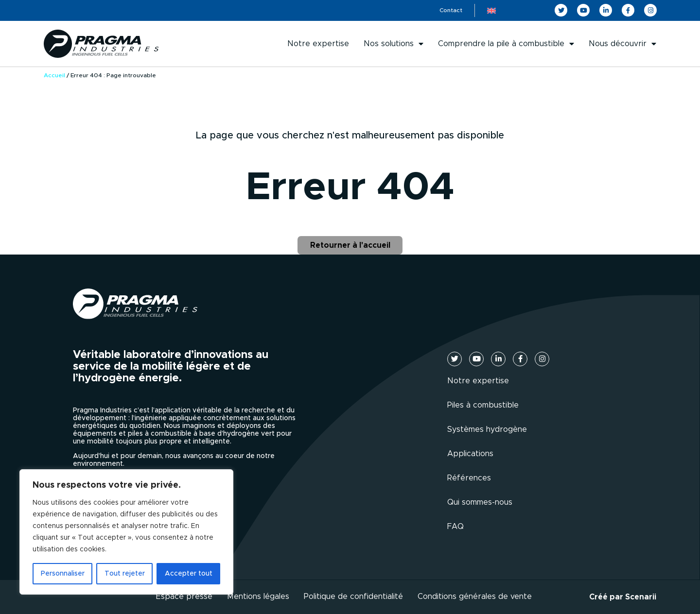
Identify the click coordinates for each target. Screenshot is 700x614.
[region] (126, 532)
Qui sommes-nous (480, 502)
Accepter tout (189, 574)
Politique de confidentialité (353, 597)
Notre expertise (318, 44)
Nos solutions (394, 44)
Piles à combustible (483, 405)
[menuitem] (491, 10)
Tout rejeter (125, 574)
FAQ (455, 527)
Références (469, 478)
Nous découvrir (622, 44)
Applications (470, 454)
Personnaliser (63, 574)
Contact (451, 10)
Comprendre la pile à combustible (506, 44)
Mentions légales (258, 597)
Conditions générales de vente (475, 597)
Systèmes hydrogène (487, 429)
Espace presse (184, 597)
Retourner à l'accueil (350, 245)
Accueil (54, 75)
